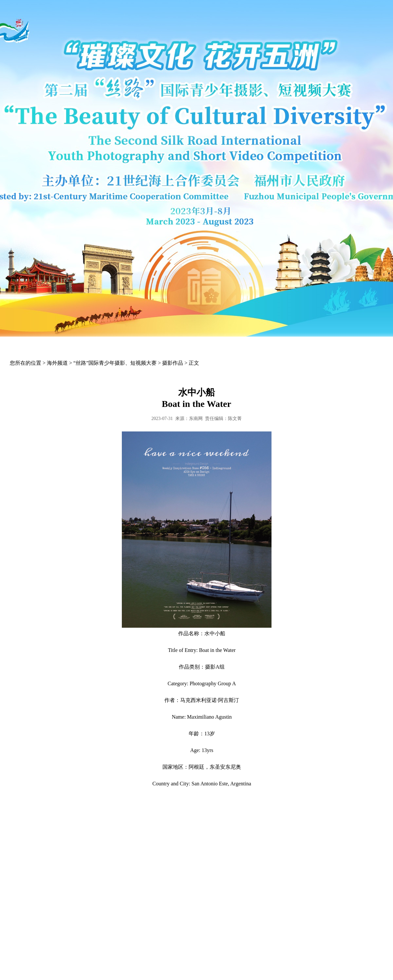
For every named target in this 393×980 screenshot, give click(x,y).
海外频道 (57, 363)
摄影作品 (173, 363)
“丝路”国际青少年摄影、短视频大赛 (115, 363)
